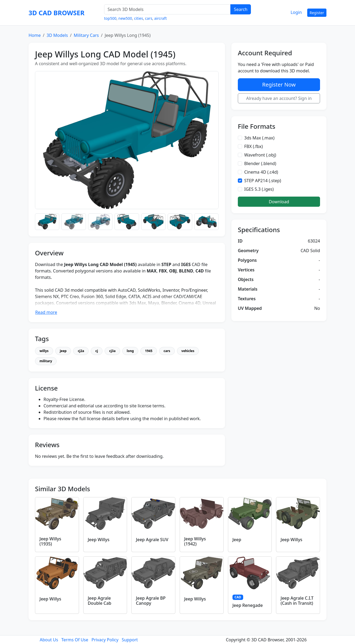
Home (35, 35)
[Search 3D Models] (167, 9)
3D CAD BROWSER (56, 13)
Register (317, 13)
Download (279, 202)
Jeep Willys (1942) (195, 541)
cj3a (112, 351)
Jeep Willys (99, 540)
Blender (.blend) (260, 163)
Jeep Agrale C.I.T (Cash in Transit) (297, 601)
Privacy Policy (105, 640)
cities (139, 18)
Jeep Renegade (248, 605)
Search (241, 9)
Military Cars (86, 35)
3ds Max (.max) (259, 138)
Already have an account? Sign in (279, 98)
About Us (49, 640)
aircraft (161, 18)
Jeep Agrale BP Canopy (151, 601)
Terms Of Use (75, 640)
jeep (63, 351)
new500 (125, 18)
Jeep (237, 540)
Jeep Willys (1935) (50, 541)
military (46, 361)
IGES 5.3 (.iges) (259, 189)
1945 (149, 351)
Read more (46, 312)
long (130, 351)
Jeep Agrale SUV (152, 540)
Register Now (279, 85)
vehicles (188, 351)
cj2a (81, 351)
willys (44, 351)
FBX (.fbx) (254, 146)
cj (97, 351)
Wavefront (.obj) (260, 155)
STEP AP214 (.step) (263, 181)
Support (130, 640)
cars (149, 18)
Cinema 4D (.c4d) (261, 172)
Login (296, 12)
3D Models (57, 35)
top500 (110, 18)
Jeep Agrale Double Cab (100, 601)
